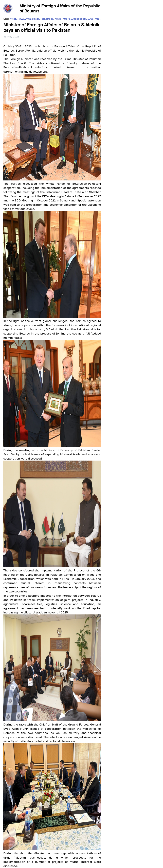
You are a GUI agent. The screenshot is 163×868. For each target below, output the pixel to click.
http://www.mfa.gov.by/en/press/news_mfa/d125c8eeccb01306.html (55, 19)
